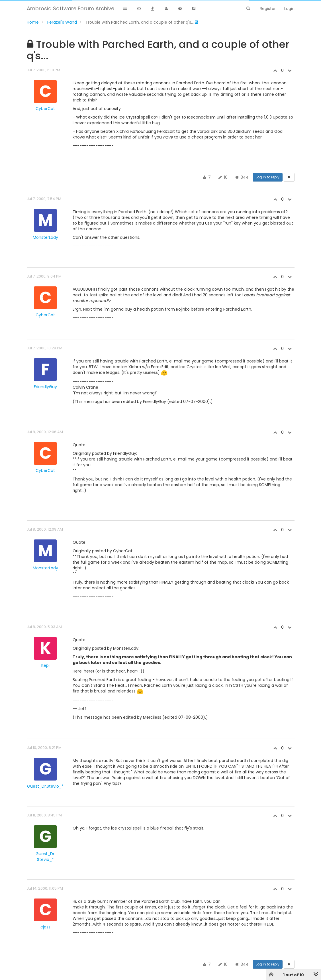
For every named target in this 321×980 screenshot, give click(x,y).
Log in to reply (268, 177)
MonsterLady (45, 237)
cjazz (45, 927)
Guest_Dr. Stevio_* (45, 857)
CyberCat (45, 109)
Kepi (45, 665)
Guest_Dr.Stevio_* (45, 786)
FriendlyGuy (45, 387)
